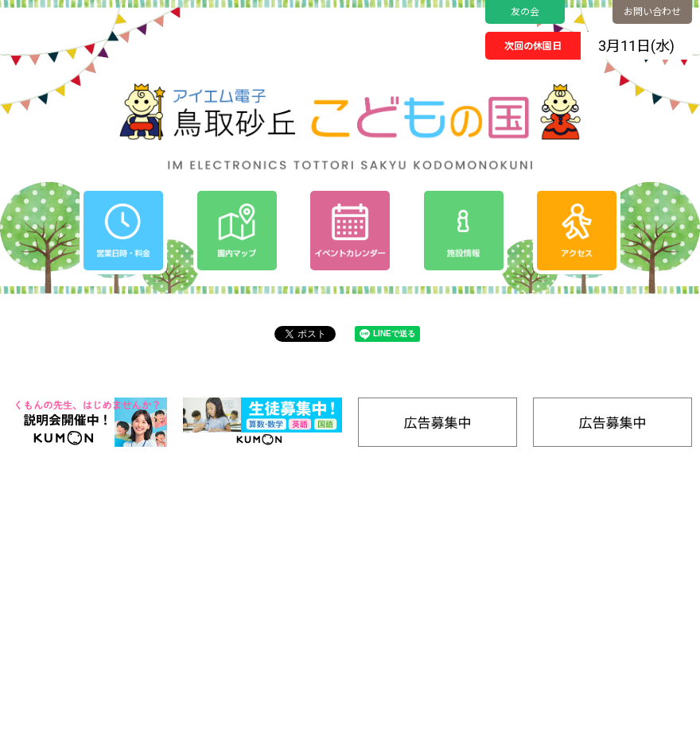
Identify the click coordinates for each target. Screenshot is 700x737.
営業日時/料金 (631, 531)
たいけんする (542, 601)
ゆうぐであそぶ (547, 551)
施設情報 (619, 631)
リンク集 (619, 651)
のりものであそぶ (551, 567)
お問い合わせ (652, 12)
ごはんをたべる (547, 634)
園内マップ (538, 531)
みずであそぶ (542, 584)
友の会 (525, 12)
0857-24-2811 (72, 627)
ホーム (412, 531)
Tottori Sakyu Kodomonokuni (305, 720)
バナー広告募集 (548, 668)
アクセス (618, 551)
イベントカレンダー (443, 551)
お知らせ (418, 571)
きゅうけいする (547, 651)
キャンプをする (547, 617)
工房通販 (619, 611)
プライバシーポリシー (449, 591)
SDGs (611, 591)
